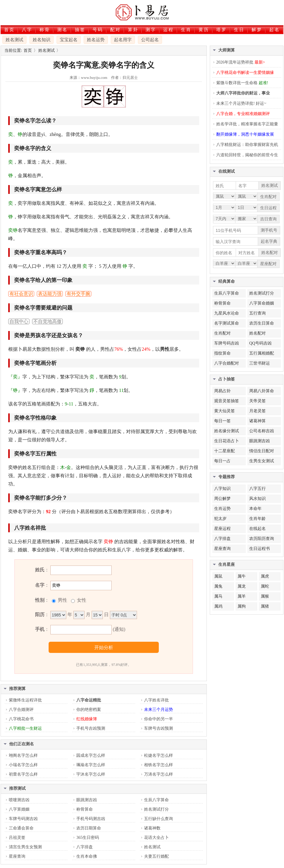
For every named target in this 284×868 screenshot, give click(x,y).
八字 (27, 30)
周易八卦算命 (262, 391)
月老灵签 (257, 411)
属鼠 (218, 576)
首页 (9, 30)
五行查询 (257, 313)
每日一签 (222, 421)
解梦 (257, 30)
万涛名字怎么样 (158, 774)
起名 (275, 30)
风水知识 (257, 499)
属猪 (265, 606)
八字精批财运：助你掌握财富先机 (247, 145)
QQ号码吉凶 (260, 343)
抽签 (80, 30)
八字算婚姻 (19, 809)
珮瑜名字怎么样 (91, 765)
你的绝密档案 (89, 710)
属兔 (218, 586)
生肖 (186, 30)
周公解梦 (222, 499)
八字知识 (222, 489)
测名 (62, 30)
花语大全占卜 (156, 838)
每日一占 (222, 461)
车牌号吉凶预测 (158, 728)
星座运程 (222, 529)
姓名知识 (42, 40)
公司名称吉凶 (262, 431)
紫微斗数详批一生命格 (242, 83)
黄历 (204, 30)
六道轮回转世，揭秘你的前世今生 (247, 155)
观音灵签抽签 (227, 401)
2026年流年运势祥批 (241, 62)
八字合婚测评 (21, 710)
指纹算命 (222, 353)
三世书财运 (260, 363)
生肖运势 (222, 509)
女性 (81, 600)
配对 (115, 30)
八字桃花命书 (21, 719)
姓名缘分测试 (227, 431)
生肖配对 (222, 333)
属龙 (242, 586)
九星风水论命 (227, 313)
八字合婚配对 (227, 363)
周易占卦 (222, 391)
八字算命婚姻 (262, 303)
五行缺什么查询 (158, 819)
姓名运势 (96, 40)
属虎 (265, 576)
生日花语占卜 (227, 441)
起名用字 (123, 40)
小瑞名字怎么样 (23, 765)
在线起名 (257, 529)
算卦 (133, 30)
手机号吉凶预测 (91, 728)
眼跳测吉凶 (87, 800)
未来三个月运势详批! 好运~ (241, 103)
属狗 (242, 606)
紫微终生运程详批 (25, 700)
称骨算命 (85, 809)
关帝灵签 (257, 401)
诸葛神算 (257, 421)
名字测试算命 (227, 323)
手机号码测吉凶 (91, 819)
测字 (151, 30)
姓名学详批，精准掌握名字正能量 (247, 124)
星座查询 (17, 856)
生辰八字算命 (156, 800)
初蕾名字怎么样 (23, 774)
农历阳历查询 (262, 539)
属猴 (265, 596)
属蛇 (265, 586)
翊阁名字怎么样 (23, 755)
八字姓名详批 (156, 700)
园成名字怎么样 (91, 755)
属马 (218, 596)
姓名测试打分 (156, 809)
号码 (98, 30)
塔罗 (222, 30)
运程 (169, 30)
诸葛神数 (152, 828)
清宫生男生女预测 (25, 847)
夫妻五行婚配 (156, 856)
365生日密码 (88, 838)
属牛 (242, 576)
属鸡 (218, 606)
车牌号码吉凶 (227, 343)
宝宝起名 (69, 40)
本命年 (255, 509)
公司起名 (150, 40)
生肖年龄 (257, 519)
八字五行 (257, 489)
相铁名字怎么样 (158, 765)
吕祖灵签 (17, 838)
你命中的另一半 (158, 719)
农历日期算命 (89, 828)
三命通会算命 (21, 828)
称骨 (45, 30)
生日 (239, 30)
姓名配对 (257, 333)
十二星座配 (224, 451)
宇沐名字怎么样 (91, 774)
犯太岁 (220, 519)
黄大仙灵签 (224, 411)
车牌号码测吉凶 (23, 819)
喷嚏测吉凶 (19, 800)
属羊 (242, 596)
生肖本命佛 (87, 856)
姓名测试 (14, 40)
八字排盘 (85, 847)
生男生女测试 (262, 461)
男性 (62, 600)
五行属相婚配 (262, 353)
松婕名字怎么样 (158, 755)
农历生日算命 (262, 323)
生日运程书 (260, 549)
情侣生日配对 (262, 451)
